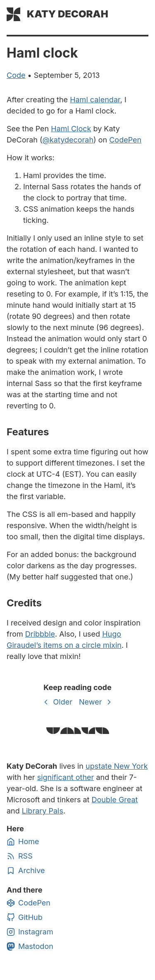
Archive (26, 871)
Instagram (30, 932)
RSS (20, 856)
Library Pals (43, 811)
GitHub (25, 917)
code (16, 75)
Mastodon (30, 946)
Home (23, 842)
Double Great (115, 800)
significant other (66, 777)
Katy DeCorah (68, 14)
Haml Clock (71, 129)
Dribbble (40, 634)
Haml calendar (95, 100)
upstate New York (117, 766)
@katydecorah (68, 140)
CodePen (125, 140)
